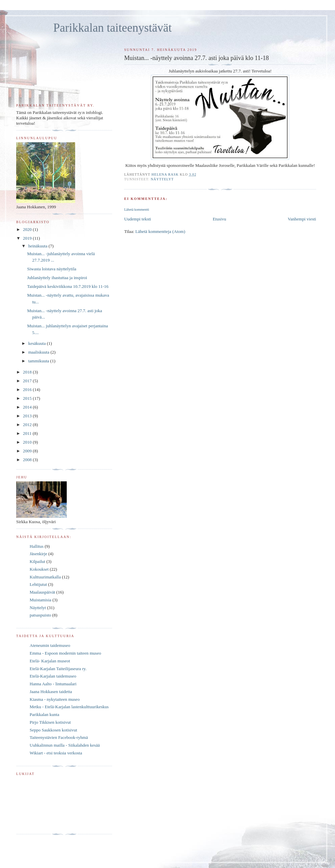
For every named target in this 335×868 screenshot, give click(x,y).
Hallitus (37, 546)
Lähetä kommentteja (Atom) (160, 231)
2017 (28, 381)
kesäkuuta (38, 343)
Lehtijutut (38, 584)
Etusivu (219, 219)
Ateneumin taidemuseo (50, 645)
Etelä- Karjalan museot (50, 661)
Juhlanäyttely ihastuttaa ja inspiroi (57, 278)
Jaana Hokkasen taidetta (51, 692)
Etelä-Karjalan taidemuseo (53, 676)
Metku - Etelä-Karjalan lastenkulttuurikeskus (69, 707)
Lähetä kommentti (136, 209)
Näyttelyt (162, 179)
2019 (28, 238)
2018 (28, 372)
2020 (28, 229)
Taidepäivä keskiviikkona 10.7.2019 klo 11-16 (68, 286)
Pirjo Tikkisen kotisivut (50, 722)
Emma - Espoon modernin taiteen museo (65, 653)
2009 (28, 451)
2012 (28, 425)
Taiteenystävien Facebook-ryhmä (59, 737)
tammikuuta (39, 361)
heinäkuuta (38, 246)
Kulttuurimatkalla (45, 577)
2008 (28, 460)
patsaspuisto (40, 615)
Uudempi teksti (138, 219)
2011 (28, 433)
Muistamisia (40, 600)
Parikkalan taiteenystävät (113, 28)
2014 (28, 407)
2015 (28, 398)
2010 (28, 442)
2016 (28, 390)
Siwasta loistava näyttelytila (52, 269)
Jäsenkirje (38, 554)
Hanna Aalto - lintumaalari (53, 684)
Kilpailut (37, 561)
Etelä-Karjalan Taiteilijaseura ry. (58, 669)
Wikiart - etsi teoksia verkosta (56, 753)
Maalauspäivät (42, 592)
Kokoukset (39, 569)
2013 (28, 416)
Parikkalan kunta (44, 714)
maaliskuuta (39, 352)
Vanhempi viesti (302, 219)
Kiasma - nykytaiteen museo (55, 699)
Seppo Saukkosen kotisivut (53, 730)
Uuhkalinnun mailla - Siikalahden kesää (65, 745)
